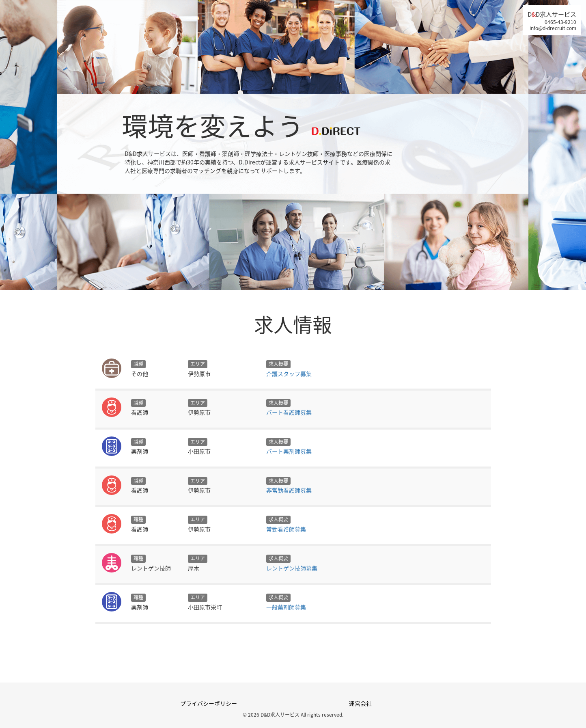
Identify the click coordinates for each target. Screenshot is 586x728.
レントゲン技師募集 (292, 568)
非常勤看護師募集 (289, 490)
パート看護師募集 (289, 412)
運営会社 (360, 703)
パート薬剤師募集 (289, 451)
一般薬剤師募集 (286, 607)
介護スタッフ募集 (289, 374)
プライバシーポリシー (209, 703)
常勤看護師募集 (286, 529)
